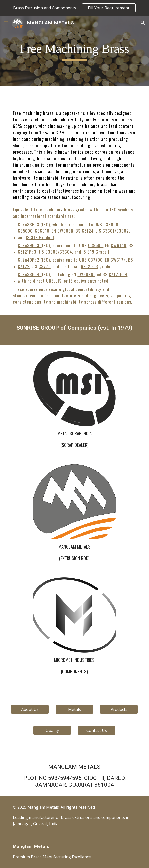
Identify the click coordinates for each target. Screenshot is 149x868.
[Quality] (52, 730)
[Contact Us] (97, 730)
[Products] (119, 709)
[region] (74, 8)
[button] (6, 23)
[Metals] (74, 709)
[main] (74, 51)
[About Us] (30, 709)
